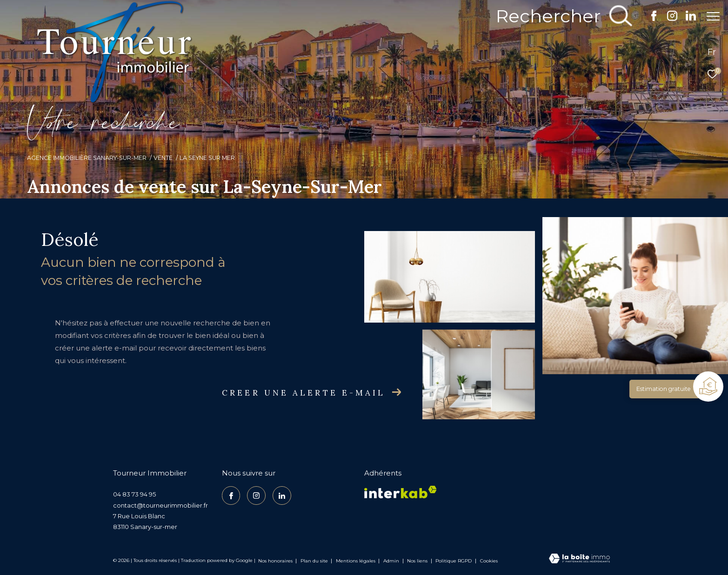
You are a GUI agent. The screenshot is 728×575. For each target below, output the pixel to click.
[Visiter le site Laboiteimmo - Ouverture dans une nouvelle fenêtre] (579, 559)
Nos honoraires (275, 561)
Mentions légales (356, 561)
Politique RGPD (454, 561)
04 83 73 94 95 (134, 494)
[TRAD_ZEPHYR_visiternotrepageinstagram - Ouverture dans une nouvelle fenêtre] (668, 18)
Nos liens (418, 561)
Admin (392, 561)
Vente (163, 158)
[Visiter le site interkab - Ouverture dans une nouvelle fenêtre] (401, 492)
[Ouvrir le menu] (713, 16)
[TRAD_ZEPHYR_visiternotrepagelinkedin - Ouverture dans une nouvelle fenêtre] (686, 18)
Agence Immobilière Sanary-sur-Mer (87, 158)
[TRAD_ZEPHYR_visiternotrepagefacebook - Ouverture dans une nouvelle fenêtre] (649, 18)
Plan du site (315, 561)
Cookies (489, 561)
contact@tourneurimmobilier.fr (160, 505)
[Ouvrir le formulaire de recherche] (559, 16)
